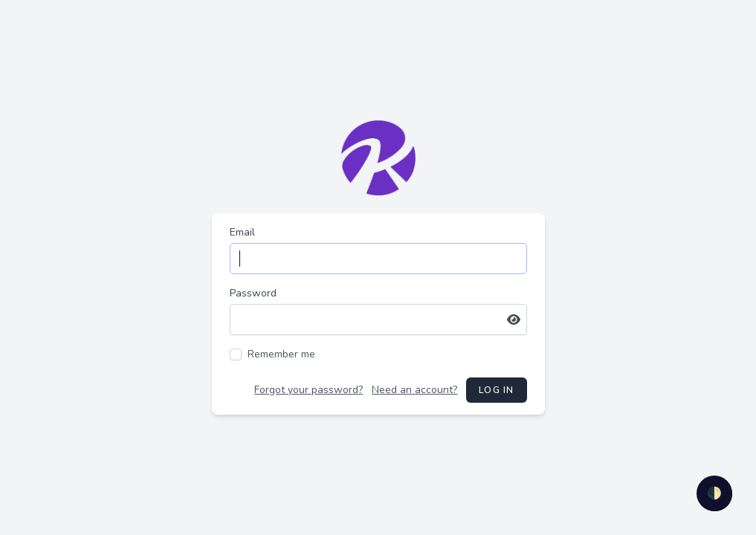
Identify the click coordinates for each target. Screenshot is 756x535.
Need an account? (414, 390)
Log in (496, 390)
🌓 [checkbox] (714, 493)
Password (253, 293)
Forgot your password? (308, 390)
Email (242, 232)
